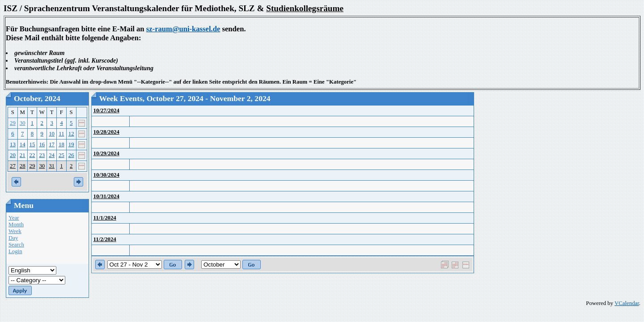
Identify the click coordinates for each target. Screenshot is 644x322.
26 (71, 155)
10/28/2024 (106, 132)
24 (52, 155)
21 (23, 155)
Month (16, 225)
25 (61, 155)
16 (42, 144)
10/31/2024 (106, 196)
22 (32, 155)
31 (52, 166)
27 (13, 166)
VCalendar (627, 303)
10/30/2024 (106, 175)
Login (15, 251)
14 (23, 144)
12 (71, 134)
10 (52, 134)
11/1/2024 (105, 218)
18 (61, 144)
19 (71, 144)
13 (13, 144)
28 (23, 166)
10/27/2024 (106, 110)
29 (13, 123)
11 (61, 134)
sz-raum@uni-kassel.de (183, 29)
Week (15, 231)
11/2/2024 (105, 239)
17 (52, 144)
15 (32, 144)
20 (13, 155)
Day (13, 238)
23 (42, 155)
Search (16, 245)
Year (14, 218)
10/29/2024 (106, 153)
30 (23, 123)
